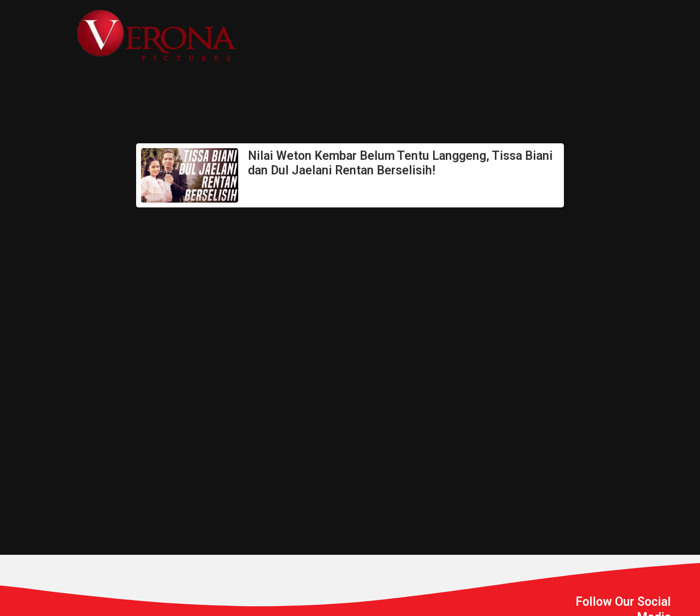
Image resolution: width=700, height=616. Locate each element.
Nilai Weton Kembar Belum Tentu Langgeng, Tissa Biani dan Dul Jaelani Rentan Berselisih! (400, 163)
